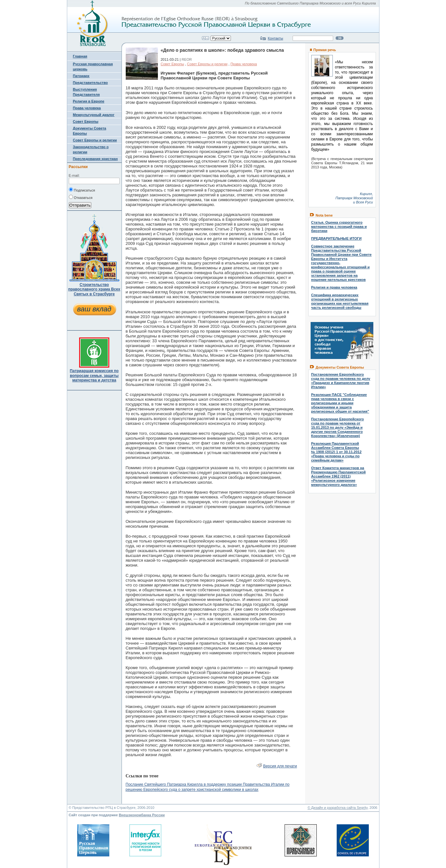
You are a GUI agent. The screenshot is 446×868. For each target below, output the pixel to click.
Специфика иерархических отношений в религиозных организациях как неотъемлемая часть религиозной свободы (340, 301)
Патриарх (81, 76)
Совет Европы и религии (95, 140)
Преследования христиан (96, 159)
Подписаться (82, 190)
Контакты (276, 38)
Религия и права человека (334, 287)
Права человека (87, 108)
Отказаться (81, 197)
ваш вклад (94, 309)
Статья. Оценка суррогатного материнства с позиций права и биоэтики (339, 227)
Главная (80, 56)
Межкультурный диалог (94, 115)
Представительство (91, 83)
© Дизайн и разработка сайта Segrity (337, 808)
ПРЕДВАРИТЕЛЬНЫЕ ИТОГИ (337, 238)
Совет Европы (86, 121)
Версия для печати (280, 766)
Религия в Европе (89, 101)
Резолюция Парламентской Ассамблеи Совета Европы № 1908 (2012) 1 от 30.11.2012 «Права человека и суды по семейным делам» (337, 452)
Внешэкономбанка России (142, 815)
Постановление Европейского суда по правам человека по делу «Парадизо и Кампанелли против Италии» (341, 381)
